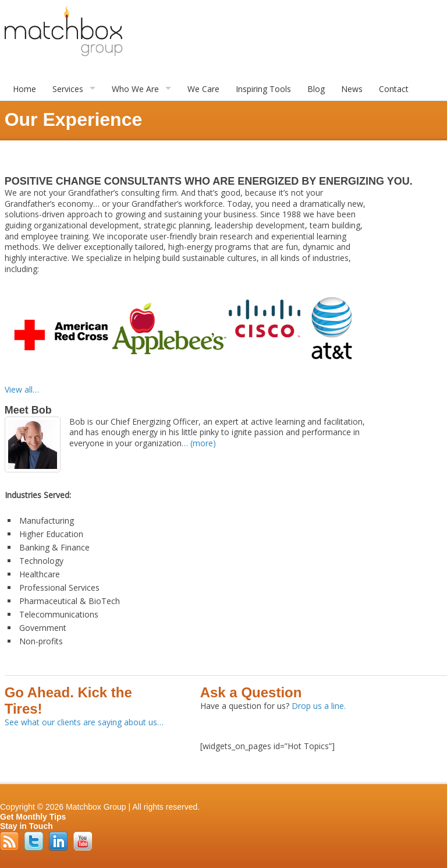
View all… (22, 389)
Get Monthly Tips (33, 817)
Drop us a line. (319, 706)
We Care (203, 89)
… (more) (199, 443)
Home (24, 89)
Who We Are (135, 89)
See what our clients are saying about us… (84, 722)
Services (68, 89)
